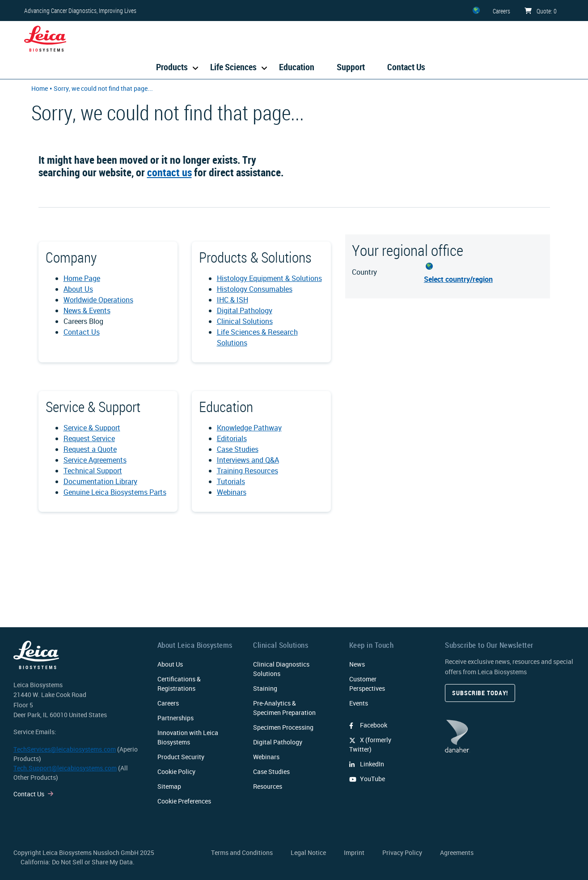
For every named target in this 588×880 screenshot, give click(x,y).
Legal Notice (308, 852)
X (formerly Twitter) (370, 744)
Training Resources (247, 471)
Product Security (181, 757)
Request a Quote (90, 449)
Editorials (232, 438)
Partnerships (176, 718)
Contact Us (406, 67)
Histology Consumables (255, 289)
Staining (265, 688)
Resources (268, 786)
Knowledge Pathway (249, 428)
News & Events (87, 310)
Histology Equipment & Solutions (269, 278)
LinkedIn (367, 764)
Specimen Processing (283, 727)
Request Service (89, 438)
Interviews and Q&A (248, 460)
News (357, 664)
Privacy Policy (402, 852)
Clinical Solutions (245, 321)
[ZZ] (476, 11)
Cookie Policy (176, 772)
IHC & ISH (233, 300)
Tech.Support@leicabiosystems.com (65, 768)
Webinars (232, 492)
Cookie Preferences (184, 801)
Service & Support (92, 428)
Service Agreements (95, 460)
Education (297, 67)
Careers (168, 703)
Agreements (457, 852)
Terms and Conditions (242, 852)
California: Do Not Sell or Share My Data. (78, 862)
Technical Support (93, 471)
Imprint (354, 852)
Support (351, 67)
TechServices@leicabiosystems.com (65, 749)
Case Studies (238, 449)
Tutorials (231, 481)
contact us (169, 172)
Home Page (82, 278)
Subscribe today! (480, 693)
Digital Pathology (245, 310)
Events (359, 703)
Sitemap (169, 786)
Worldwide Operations (98, 300)
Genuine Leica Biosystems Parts (115, 492)
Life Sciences (233, 67)
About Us (78, 289)
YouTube (367, 779)
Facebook (368, 725)
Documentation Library (100, 481)
